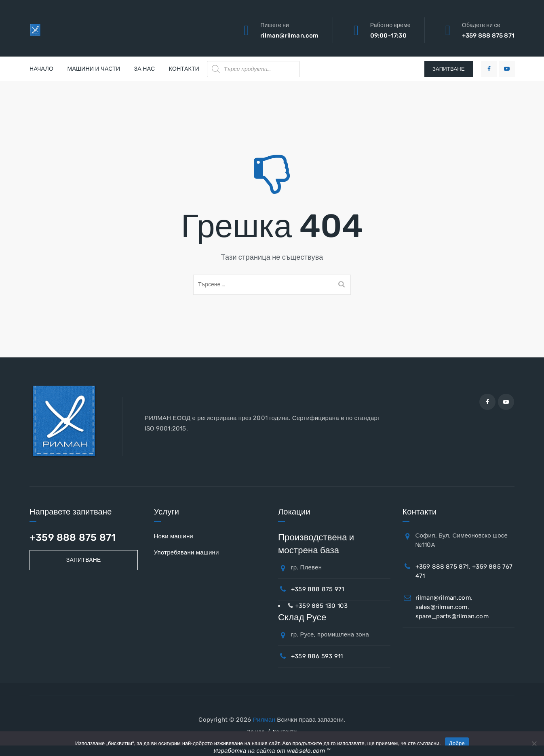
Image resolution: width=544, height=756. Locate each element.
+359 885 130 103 (321, 606)
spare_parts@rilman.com (452, 616)
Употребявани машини (187, 552)
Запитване (84, 560)
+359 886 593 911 (317, 656)
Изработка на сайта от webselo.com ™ (272, 751)
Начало (41, 69)
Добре (457, 743)
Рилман (264, 720)
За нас (145, 69)
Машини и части (94, 69)
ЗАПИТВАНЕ (449, 69)
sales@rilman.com (442, 607)
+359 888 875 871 (488, 36)
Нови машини (174, 536)
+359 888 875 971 (317, 589)
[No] (534, 743)
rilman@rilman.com (289, 36)
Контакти (184, 69)
